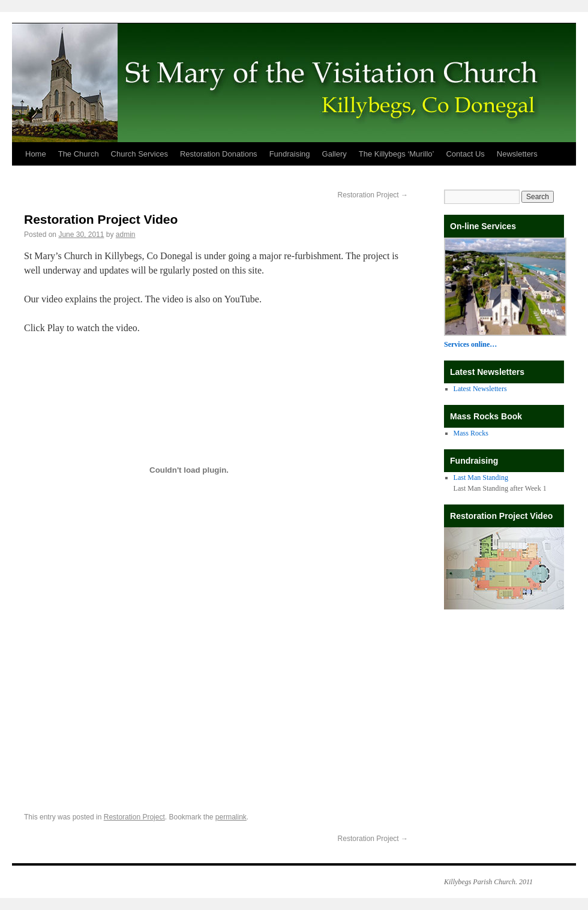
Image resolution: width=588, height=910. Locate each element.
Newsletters (517, 154)
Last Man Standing (481, 477)
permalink (231, 817)
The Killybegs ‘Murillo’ (397, 154)
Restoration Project (373, 195)
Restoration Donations (219, 154)
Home (36, 154)
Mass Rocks (471, 433)
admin (126, 235)
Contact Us (465, 154)
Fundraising (290, 154)
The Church (79, 154)
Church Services (139, 154)
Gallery (334, 154)
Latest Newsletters (480, 389)
